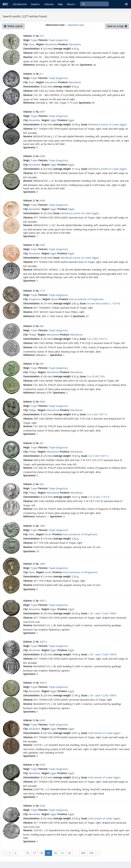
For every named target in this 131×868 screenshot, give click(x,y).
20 (55, 853)
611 (42, 74)
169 (91, 853)
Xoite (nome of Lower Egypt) (104, 733)
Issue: (84, 124)
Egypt (53, 120)
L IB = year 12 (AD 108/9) (102, 613)
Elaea (32, 534)
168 (83, 853)
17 (34, 853)
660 (42, 326)
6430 (42, 720)
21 (62, 853)
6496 (42, 156)
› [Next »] (98, 853)
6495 (42, 245)
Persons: (43, 40)
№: (37, 36)
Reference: (29, 65)
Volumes (49, 4)
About (71, 4)
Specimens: (86, 65)
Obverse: (28, 53)
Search (35, 4)
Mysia (54, 299)
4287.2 (43, 642)
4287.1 (43, 601)
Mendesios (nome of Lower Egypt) (107, 124)
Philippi (33, 335)
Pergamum (35, 299)
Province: (63, 44)
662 (42, 484)
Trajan (34, 40)
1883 (42, 526)
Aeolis (48, 534)
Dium (32, 44)
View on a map (117, 26)
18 (41, 853)
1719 (42, 291)
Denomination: (31, 49)
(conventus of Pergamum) (89, 299)
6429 (42, 765)
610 (42, 36)
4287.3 (43, 683)
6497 (42, 112)
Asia (71, 299)
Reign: (27, 40)
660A (42, 402)
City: (26, 44)
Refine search (13, 26)
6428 (42, 806)
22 (69, 853)
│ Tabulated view (74, 25)
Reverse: (28, 57)
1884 (42, 564)
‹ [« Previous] (4, 853)
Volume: (28, 36)
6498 (42, 200)
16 (27, 853)
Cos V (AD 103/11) (97, 339)
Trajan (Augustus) (58, 40)
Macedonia (51, 44)
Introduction (20, 4)
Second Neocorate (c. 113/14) (103, 303)
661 (42, 443)
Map (60, 4)
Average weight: (62, 49)
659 (42, 364)
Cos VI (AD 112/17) (99, 497)
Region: (40, 44)
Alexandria (35, 120)
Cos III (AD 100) (96, 376)
